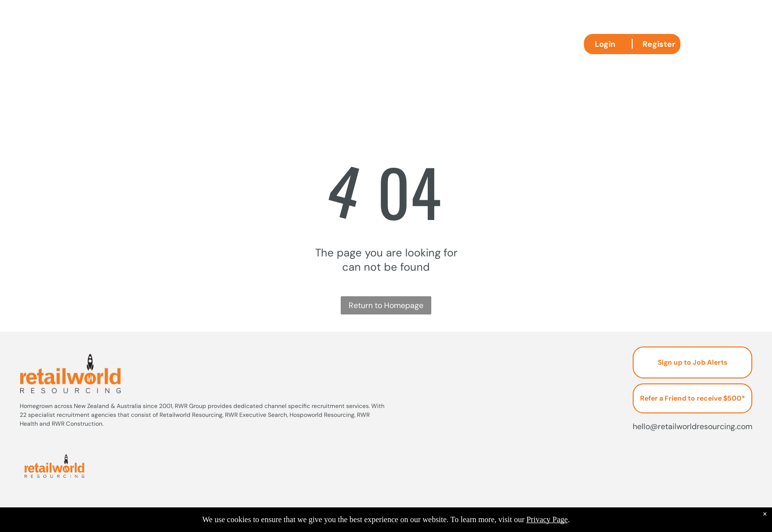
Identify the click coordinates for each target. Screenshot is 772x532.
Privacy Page (547, 519)
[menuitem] (270, 43)
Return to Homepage (386, 305)
